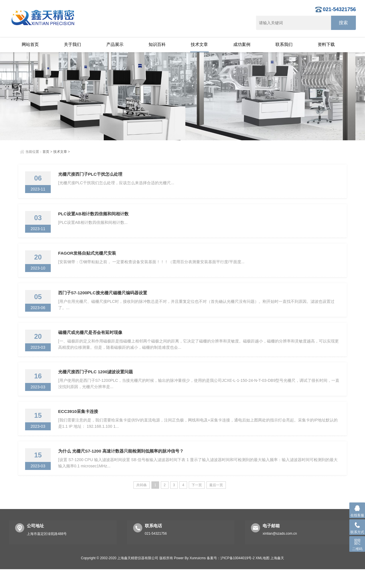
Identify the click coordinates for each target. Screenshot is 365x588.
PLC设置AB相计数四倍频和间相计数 (95, 217)
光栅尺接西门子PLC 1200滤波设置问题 (97, 385)
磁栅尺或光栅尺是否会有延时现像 (91, 343)
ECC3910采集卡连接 (79, 427)
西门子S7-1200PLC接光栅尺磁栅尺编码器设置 (104, 301)
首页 (46, 152)
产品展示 (115, 44)
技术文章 (199, 44)
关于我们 (72, 44)
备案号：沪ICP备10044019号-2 (231, 577)
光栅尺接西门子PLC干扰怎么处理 (91, 175)
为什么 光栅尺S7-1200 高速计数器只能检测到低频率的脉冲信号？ (122, 469)
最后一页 (216, 504)
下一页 (197, 504)
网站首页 (30, 44)
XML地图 (262, 577)
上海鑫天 (277, 577)
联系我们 (284, 44)
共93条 (142, 504)
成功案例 (242, 44)
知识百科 (157, 44)
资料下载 (326, 44)
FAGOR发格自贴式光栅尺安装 (88, 259)
